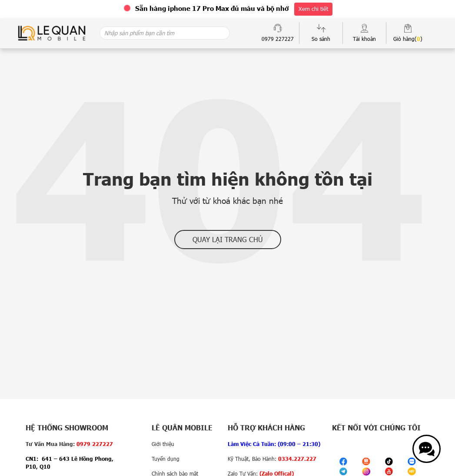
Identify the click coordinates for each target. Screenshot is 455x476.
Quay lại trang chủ (228, 239)
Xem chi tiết (313, 9)
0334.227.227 (297, 459)
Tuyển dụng (166, 459)
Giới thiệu (163, 444)
